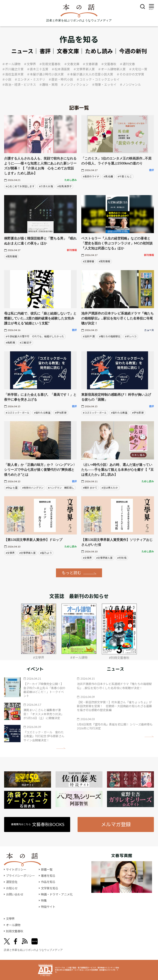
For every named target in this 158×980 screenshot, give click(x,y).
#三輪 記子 (26, 343)
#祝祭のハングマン (33, 488)
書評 (45, 51)
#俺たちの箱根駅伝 (110, 336)
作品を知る (48, 882)
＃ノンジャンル (130, 84)
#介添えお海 (46, 186)
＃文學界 (30, 64)
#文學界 (10, 553)
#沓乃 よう (46, 553)
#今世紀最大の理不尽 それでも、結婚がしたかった (35, 336)
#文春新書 (89, 261)
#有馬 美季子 (64, 186)
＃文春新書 (90, 64)
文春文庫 (68, 51)
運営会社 (12, 882)
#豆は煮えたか (110, 488)
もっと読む (71, 573)
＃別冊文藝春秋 (50, 64)
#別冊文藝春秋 (119, 658)
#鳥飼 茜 (10, 343)
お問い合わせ (15, 894)
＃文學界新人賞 (84, 69)
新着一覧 (47, 870)
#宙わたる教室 (42, 413)
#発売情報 (11, 256)
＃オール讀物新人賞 (112, 69)
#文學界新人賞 (27, 553)
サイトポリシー (16, 870)
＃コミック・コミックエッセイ (98, 79)
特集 (44, 901)
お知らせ (12, 888)
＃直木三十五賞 (38, 69)
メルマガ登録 (116, 824)
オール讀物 (13, 925)
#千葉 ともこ (125, 176)
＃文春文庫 (72, 64)
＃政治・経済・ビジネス (19, 84)
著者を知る (48, 876)
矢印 (61, 748)
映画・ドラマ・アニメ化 (57, 894)
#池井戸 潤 (89, 336)
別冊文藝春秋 (15, 931)
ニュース (22, 51)
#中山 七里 (12, 488)
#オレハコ (131, 336)
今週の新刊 (133, 51)
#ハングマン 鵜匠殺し (61, 488)
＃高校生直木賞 (13, 74)
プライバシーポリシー (20, 876)
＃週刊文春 (127, 64)
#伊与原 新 (61, 413)
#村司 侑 (122, 558)
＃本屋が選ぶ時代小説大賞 (45, 74)
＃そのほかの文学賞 (130, 74)
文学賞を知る (50, 888)
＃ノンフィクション (75, 84)
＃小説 (7, 79)
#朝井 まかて (90, 488)
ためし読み (99, 51)
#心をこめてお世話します (20, 186)
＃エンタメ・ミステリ (30, 79)
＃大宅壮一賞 (138, 69)
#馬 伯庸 (108, 176)
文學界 (10, 919)
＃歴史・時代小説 (61, 79)
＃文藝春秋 (109, 64)
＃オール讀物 (11, 64)
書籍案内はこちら (38, 824)
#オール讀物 (79, 657)
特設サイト (48, 907)
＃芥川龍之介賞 (13, 69)
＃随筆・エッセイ (104, 84)
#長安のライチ (91, 176)
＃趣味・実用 (48, 84)
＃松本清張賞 (61, 69)
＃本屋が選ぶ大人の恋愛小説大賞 (90, 74)
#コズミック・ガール (18, 413)
